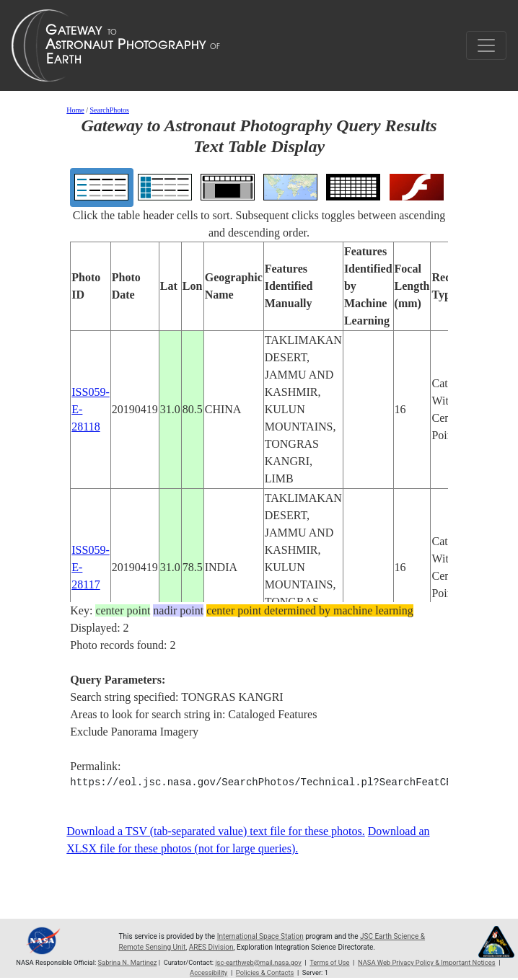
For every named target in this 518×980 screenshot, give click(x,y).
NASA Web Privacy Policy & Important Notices (427, 962)
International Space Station (260, 936)
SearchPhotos (110, 110)
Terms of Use (329, 962)
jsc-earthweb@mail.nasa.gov (258, 962)
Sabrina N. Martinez (128, 962)
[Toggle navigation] (486, 45)
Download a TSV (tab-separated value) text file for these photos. (216, 831)
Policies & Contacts (265, 972)
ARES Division (211, 947)
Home (75, 110)
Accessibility (208, 972)
